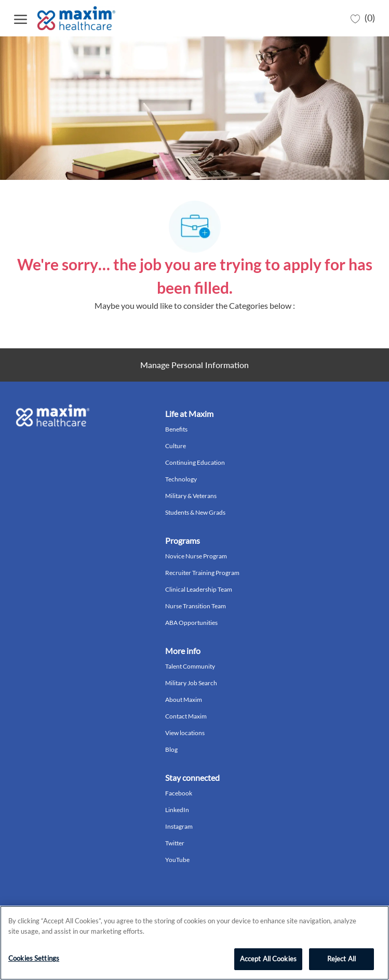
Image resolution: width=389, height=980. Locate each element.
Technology (181, 479)
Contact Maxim (186, 716)
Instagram (179, 826)
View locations (185, 733)
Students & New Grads (195, 512)
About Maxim (184, 700)
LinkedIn (177, 810)
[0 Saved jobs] (363, 18)
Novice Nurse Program (196, 556)
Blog (171, 749)
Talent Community (190, 666)
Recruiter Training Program (202, 573)
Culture (176, 446)
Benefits (176, 429)
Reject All (341, 959)
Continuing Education (195, 462)
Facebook (179, 793)
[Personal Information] (194, 365)
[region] (194, 943)
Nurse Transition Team (196, 606)
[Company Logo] (77, 18)
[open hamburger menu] (21, 18)
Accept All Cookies (268, 959)
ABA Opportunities (191, 623)
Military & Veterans (191, 496)
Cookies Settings (34, 958)
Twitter (175, 843)
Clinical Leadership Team (199, 589)
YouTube (177, 860)
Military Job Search (191, 683)
